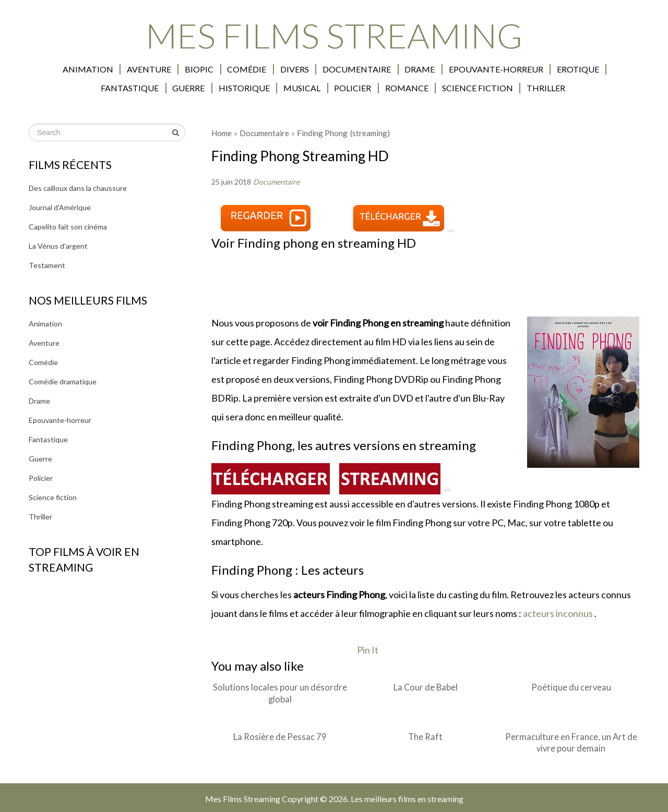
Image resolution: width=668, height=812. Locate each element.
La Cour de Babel (426, 687)
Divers (259, 69)
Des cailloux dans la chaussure (78, 188)
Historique (210, 88)
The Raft (425, 736)
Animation (55, 69)
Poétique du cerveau (571, 687)
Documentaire (320, 69)
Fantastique (603, 69)
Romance (370, 88)
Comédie (212, 69)
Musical (267, 88)
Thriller (508, 88)
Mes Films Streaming (334, 35)
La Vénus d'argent (58, 246)
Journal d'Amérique (60, 207)
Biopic (165, 69)
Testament (47, 265)
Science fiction (440, 88)
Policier (317, 88)
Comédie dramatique (63, 381)
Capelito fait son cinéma (68, 227)
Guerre (155, 88)
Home (222, 133)
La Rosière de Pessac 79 (280, 736)
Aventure (115, 69)
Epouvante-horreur (458, 69)
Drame (383, 69)
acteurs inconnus (558, 613)
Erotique (539, 69)
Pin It (368, 650)
